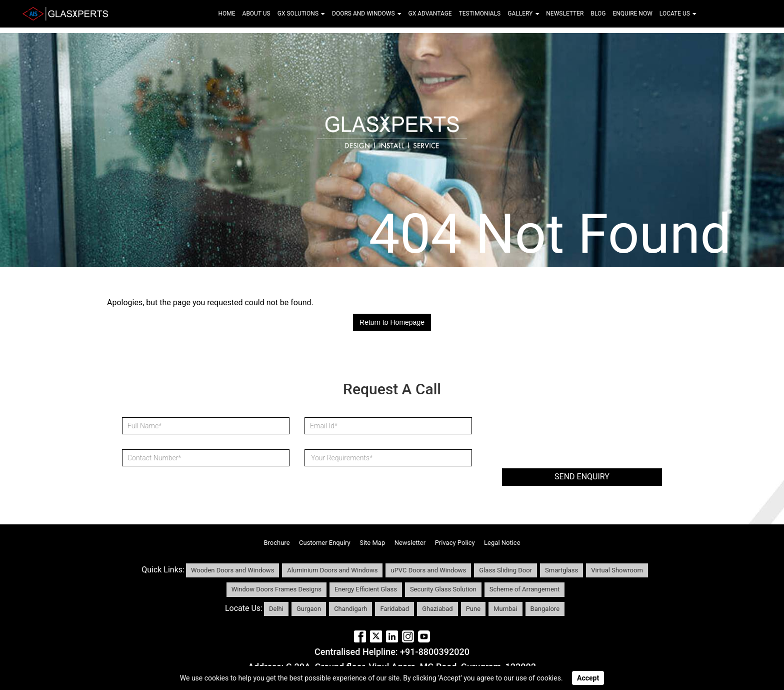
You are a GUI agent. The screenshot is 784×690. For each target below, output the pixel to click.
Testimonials (480, 14)
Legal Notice (502, 543)
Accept (588, 678)
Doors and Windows (366, 14)
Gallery (523, 14)
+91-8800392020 (435, 652)
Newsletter (565, 14)
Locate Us (678, 14)
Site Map (372, 543)
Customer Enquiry (325, 543)
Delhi (276, 609)
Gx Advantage (430, 14)
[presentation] (578, 434)
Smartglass (561, 570)
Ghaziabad (437, 609)
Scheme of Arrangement (524, 589)
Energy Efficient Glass (366, 589)
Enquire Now (632, 14)
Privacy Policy (455, 543)
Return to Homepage (392, 322)
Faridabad (394, 609)
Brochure (276, 543)
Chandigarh (350, 609)
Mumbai (505, 609)
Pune (473, 609)
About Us (256, 14)
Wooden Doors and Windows (232, 570)
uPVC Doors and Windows (428, 570)
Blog (598, 14)
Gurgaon (309, 609)
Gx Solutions (301, 14)
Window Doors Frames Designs (276, 589)
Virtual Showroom (617, 570)
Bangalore (545, 609)
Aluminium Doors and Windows (332, 570)
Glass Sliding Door (505, 570)
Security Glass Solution (443, 589)
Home (226, 14)
